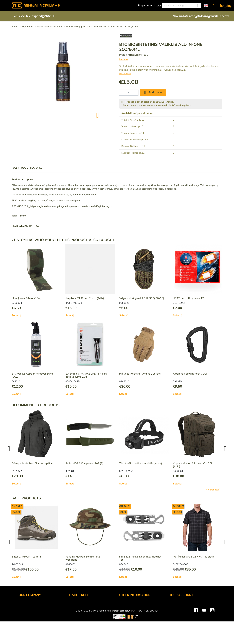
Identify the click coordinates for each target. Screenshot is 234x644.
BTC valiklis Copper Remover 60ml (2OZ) (32, 375)
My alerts (175, 628)
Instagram (212, 635)
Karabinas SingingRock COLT (190, 374)
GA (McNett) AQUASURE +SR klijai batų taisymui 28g (86, 375)
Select (17, 316)
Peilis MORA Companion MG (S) (84, 463)
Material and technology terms (137, 616)
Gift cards (215, 16)
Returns (74, 616)
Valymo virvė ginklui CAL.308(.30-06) (142, 298)
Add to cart (153, 93)
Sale (200, 16)
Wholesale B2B (28, 612)
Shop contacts (148, 5)
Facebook (196, 635)
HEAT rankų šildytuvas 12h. (189, 298)
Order (72, 604)
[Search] (181, 6)
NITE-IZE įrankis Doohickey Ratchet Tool (140, 558)
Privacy (73, 620)
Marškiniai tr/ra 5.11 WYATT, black (193, 557)
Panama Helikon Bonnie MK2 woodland (83, 558)
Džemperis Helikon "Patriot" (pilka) (32, 463)
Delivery (74, 612)
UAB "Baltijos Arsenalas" (34, 608)
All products (214, 490)
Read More (125, 73)
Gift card (124, 608)
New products (183, 16)
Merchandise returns (181, 608)
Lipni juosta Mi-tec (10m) (27, 298)
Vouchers (175, 624)
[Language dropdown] (207, 6)
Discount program (130, 604)
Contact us (75, 624)
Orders (174, 612)
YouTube (204, 635)
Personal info (177, 604)
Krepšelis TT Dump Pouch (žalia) (85, 298)
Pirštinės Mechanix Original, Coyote (140, 374)
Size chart (125, 620)
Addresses (176, 620)
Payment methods (80, 608)
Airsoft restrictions (130, 612)
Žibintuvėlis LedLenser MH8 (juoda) (141, 463)
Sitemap (124, 624)
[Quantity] (128, 93)
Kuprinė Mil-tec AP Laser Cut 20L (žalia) (193, 465)
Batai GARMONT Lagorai (27, 557)
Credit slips (176, 616)
